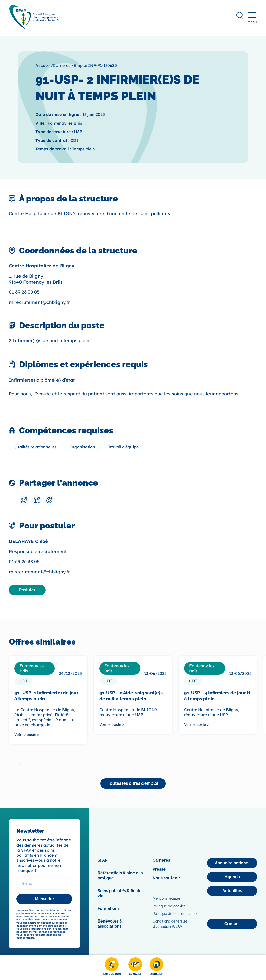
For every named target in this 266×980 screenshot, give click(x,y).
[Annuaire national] (232, 864)
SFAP (102, 861)
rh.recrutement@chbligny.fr (39, 303)
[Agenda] (232, 878)
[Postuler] (27, 591)
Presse (159, 870)
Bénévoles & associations (110, 924)
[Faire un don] (112, 967)
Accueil (43, 66)
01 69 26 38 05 (24, 293)
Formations (109, 909)
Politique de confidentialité (175, 914)
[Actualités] (232, 892)
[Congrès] (135, 967)
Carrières (62, 66)
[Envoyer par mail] (24, 501)
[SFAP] (35, 28)
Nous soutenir (166, 879)
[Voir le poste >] (48, 735)
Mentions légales (167, 899)
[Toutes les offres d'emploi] (133, 784)
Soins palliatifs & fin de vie (120, 894)
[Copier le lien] (49, 501)
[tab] (21, 759)
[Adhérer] (157, 967)
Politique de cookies (169, 907)
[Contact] (232, 925)
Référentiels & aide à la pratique (120, 876)
